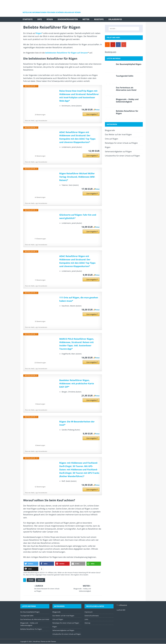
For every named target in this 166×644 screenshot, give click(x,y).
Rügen (51, 19)
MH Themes (52, 642)
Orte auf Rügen (111, 139)
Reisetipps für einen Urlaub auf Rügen (121, 143)
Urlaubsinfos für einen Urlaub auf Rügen (122, 156)
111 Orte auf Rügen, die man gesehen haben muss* (79, 299)
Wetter (88, 19)
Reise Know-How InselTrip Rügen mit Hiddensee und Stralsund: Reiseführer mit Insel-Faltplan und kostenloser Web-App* (79, 96)
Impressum (89, 612)
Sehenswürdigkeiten (69, 19)
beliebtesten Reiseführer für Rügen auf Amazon (67, 53)
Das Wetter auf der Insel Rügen (118, 135)
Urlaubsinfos (119, 19)
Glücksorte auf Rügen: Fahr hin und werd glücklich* (78, 217)
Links (86, 619)
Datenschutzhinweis (92, 616)
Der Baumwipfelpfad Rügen (129, 64)
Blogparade (110, 130)
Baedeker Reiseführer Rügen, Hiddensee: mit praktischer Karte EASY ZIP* (77, 384)
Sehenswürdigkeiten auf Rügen (118, 152)
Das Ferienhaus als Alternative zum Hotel (126, 89)
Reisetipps (102, 19)
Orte (40, 19)
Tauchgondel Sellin (125, 76)
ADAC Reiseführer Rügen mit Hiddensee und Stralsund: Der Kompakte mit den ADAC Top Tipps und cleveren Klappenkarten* (77, 137)
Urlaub (40, 580)
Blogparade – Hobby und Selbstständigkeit (127, 101)
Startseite (28, 19)
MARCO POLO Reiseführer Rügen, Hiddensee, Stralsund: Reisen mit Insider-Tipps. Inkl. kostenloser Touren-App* (77, 344)
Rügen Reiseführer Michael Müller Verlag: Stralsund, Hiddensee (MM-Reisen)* (77, 177)
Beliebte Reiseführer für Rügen (127, 112)
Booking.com (111, 52)
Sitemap (87, 623)
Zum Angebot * (92, 114)
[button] (31, 564)
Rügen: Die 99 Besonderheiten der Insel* (77, 423)
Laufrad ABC (121, 610)
